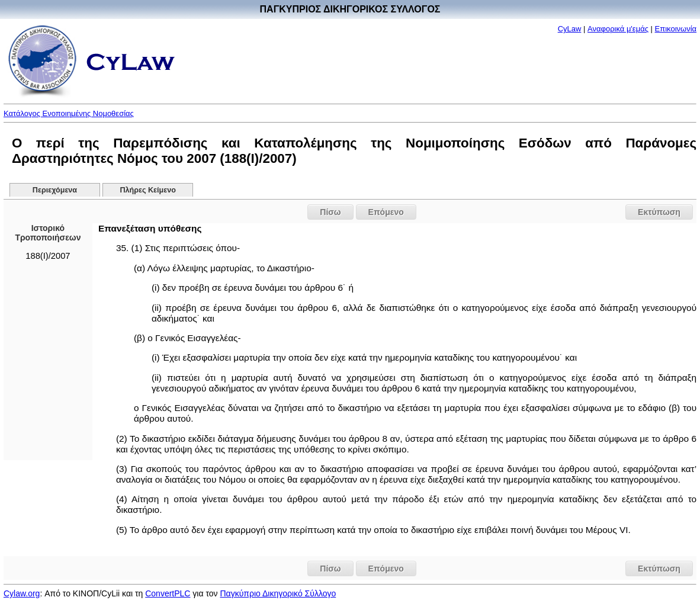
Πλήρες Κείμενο (148, 190)
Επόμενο (386, 212)
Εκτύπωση (659, 212)
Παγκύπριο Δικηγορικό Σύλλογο (278, 593)
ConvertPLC (168, 593)
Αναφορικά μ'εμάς (618, 29)
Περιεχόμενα (55, 190)
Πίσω (330, 212)
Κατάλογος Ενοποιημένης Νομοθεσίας (69, 113)
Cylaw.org (22, 593)
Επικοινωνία (676, 29)
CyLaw (570, 29)
